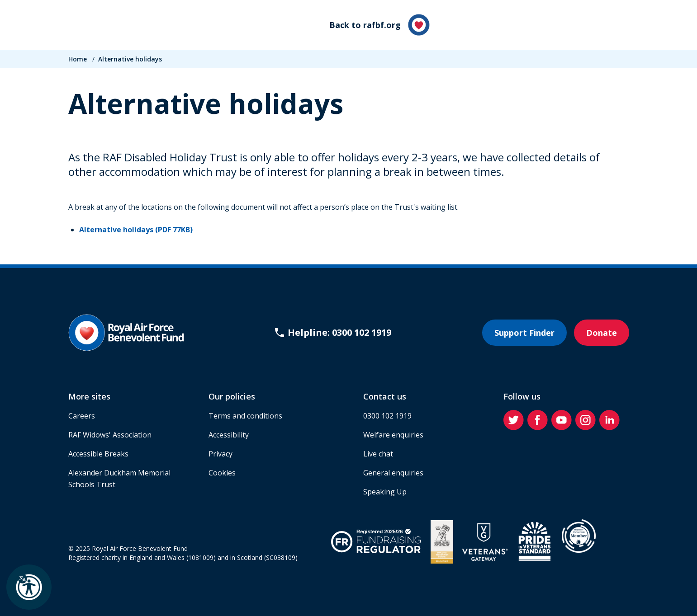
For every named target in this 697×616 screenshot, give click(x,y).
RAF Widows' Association (110, 435)
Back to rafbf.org (379, 25)
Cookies (222, 473)
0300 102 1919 (387, 416)
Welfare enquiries (393, 435)
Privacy (220, 454)
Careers (82, 416)
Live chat (378, 454)
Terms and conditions (245, 416)
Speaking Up (385, 492)
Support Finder (524, 333)
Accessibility (229, 435)
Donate (602, 333)
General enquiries (393, 473)
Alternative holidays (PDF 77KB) (136, 230)
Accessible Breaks (98, 454)
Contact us (385, 396)
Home (78, 59)
